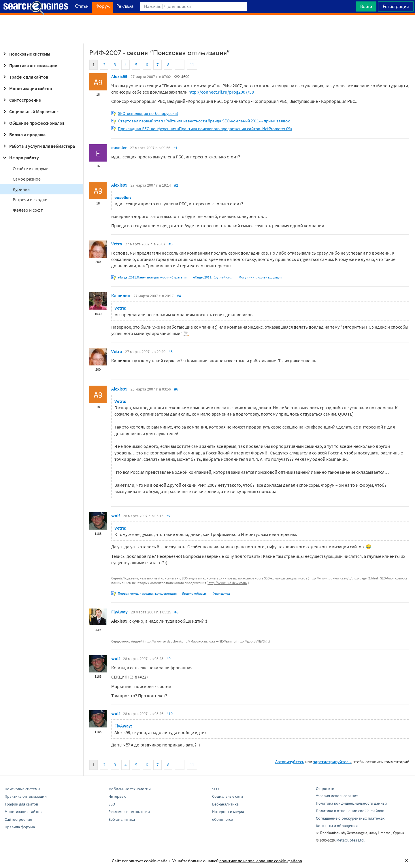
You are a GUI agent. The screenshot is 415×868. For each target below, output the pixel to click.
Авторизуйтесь (290, 762)
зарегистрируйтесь (332, 762)
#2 (176, 185)
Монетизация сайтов (27, 88)
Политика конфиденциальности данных (351, 803)
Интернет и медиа (228, 812)
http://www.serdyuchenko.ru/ (167, 641)
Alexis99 (119, 76)
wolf (116, 516)
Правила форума (20, 827)
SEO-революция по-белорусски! (148, 113)
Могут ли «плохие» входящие (261, 277)
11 (192, 65)
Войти (366, 6)
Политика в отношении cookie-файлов (350, 811)
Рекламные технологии (129, 812)
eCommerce (222, 819)
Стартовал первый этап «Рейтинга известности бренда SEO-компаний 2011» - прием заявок (204, 121)
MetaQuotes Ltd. (350, 840)
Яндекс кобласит (195, 593)
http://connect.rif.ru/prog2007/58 (221, 92)
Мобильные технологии (130, 789)
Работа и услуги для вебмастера (38, 146)
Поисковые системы (26, 54)
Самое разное (27, 179)
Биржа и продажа (23, 134)
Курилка (21, 189)
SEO (112, 804)
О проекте (325, 789)
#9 (169, 659)
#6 (176, 389)
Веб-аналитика (122, 819)
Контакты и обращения (337, 826)
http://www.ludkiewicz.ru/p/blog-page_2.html (344, 578)
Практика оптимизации (29, 65)
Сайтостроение (21, 100)
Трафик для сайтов (25, 77)
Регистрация (396, 6)
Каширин (121, 295)
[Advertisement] (207, 29)
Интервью (117, 796)
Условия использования (337, 796)
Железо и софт (28, 210)
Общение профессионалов (33, 123)
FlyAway (119, 612)
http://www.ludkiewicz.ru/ (228, 583)
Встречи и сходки (30, 200)
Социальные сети (228, 796)
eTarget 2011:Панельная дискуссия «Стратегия (153, 277)
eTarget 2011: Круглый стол (213, 277)
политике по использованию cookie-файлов (261, 861)
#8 (176, 612)
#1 (176, 148)
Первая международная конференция (147, 593)
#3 (171, 244)
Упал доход (222, 593)
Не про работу (20, 158)
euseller (119, 147)
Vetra (117, 244)
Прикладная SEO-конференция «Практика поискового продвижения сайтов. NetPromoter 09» (205, 129)
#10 (170, 714)
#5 (171, 352)
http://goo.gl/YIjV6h (252, 641)
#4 (179, 296)
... (180, 65)
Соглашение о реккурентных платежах (350, 818)
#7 (169, 516)
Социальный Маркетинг (30, 111)
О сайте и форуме (30, 168)
